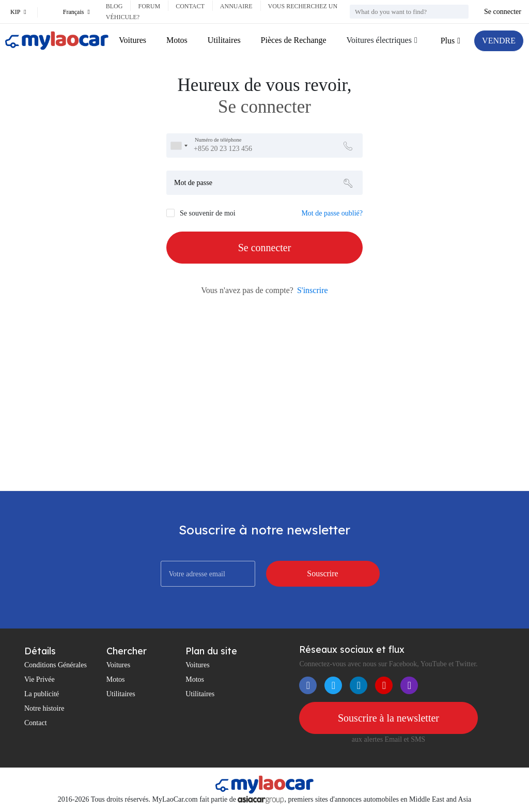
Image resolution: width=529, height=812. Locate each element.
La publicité (42, 694)
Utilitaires (224, 40)
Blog (114, 6)
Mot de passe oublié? (332, 213)
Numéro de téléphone (218, 140)
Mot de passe (193, 183)
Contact (190, 6)
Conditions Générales (56, 665)
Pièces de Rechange (294, 40)
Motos (177, 40)
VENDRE (499, 41)
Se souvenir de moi (208, 213)
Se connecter (503, 12)
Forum (149, 6)
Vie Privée (40, 679)
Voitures (133, 40)
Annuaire (236, 6)
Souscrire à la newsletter (388, 718)
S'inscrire (313, 290)
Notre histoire (44, 708)
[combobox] (179, 145)
